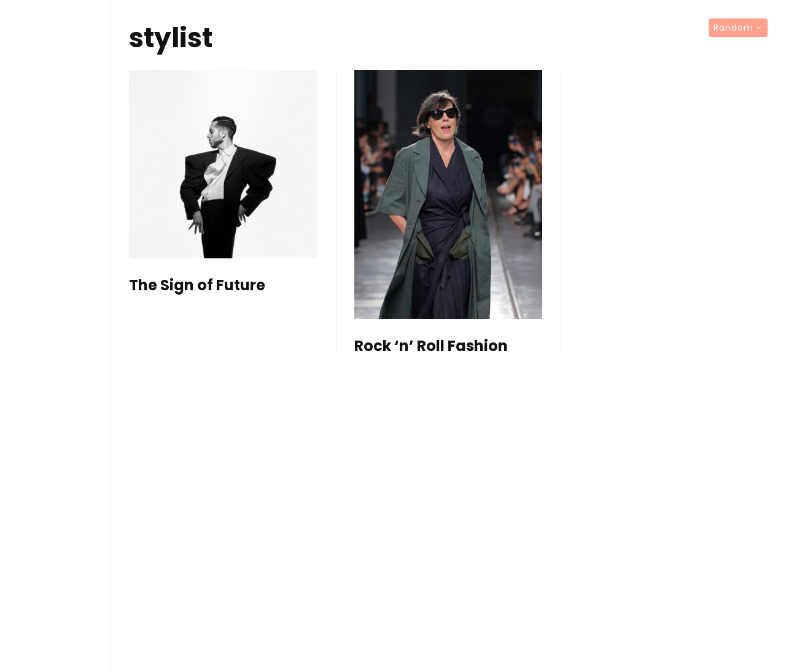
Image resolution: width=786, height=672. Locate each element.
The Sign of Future (197, 286)
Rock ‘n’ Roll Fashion (431, 346)
